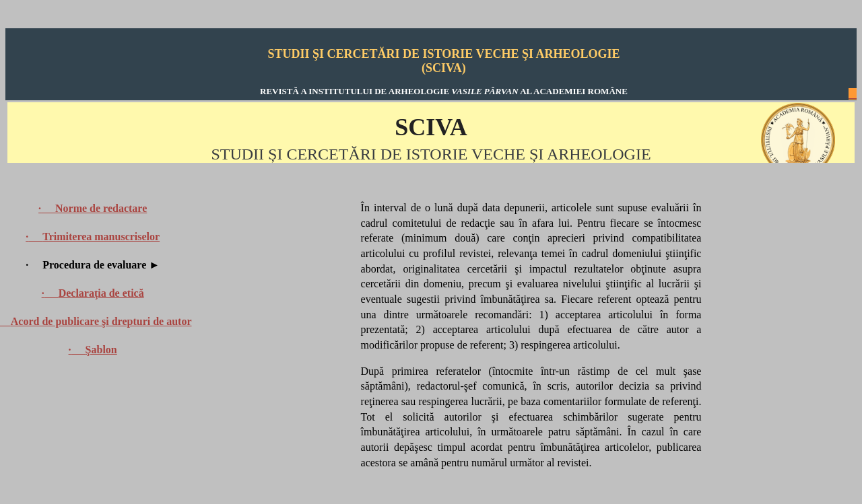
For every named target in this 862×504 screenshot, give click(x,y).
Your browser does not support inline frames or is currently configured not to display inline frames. (431, 133)
